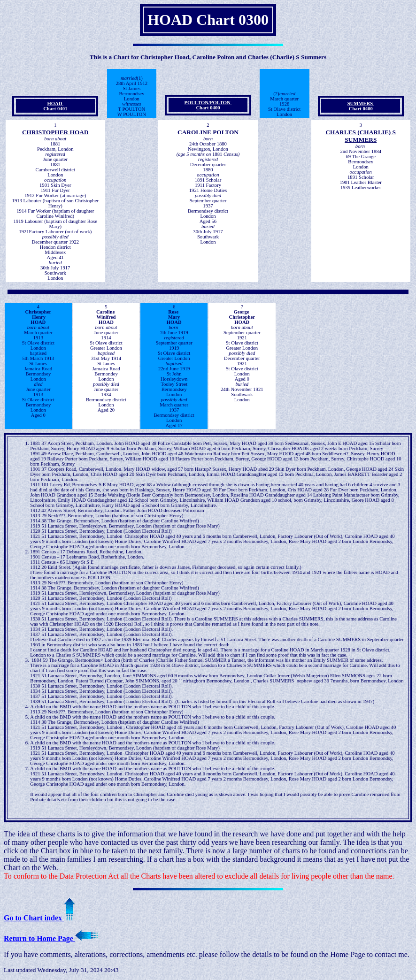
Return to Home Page (51, 938)
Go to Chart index (39, 918)
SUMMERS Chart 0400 (361, 106)
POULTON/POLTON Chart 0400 (208, 105)
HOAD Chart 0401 (55, 106)
